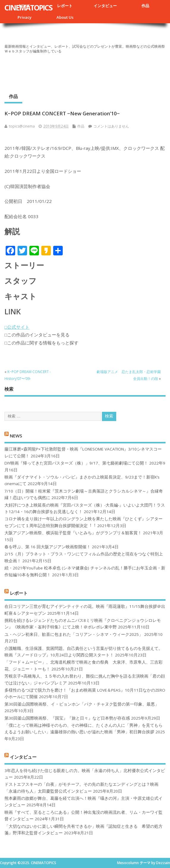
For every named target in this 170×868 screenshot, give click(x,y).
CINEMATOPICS (28, 7)
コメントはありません (111, 126)
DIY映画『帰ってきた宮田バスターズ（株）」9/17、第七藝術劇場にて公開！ (76, 463)
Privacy (25, 17)
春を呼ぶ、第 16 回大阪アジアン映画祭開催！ (48, 547)
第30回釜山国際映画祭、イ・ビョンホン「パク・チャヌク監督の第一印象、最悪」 (82, 704)
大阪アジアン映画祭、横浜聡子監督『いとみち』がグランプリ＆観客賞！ (73, 533)
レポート (65, 6)
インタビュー (105, 6)
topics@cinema (22, 126)
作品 (145, 6)
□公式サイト (17, 327)
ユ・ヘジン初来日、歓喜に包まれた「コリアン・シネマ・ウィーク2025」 (74, 634)
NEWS (16, 436)
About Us (65, 17)
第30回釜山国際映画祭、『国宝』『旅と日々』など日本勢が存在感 (67, 718)
